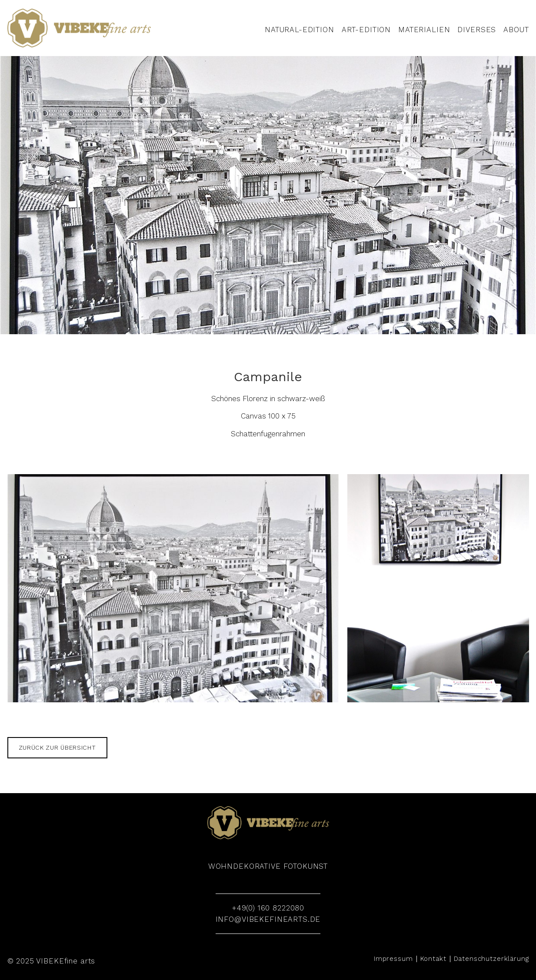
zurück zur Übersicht (57, 747)
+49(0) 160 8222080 (268, 908)
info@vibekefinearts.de (268, 919)
